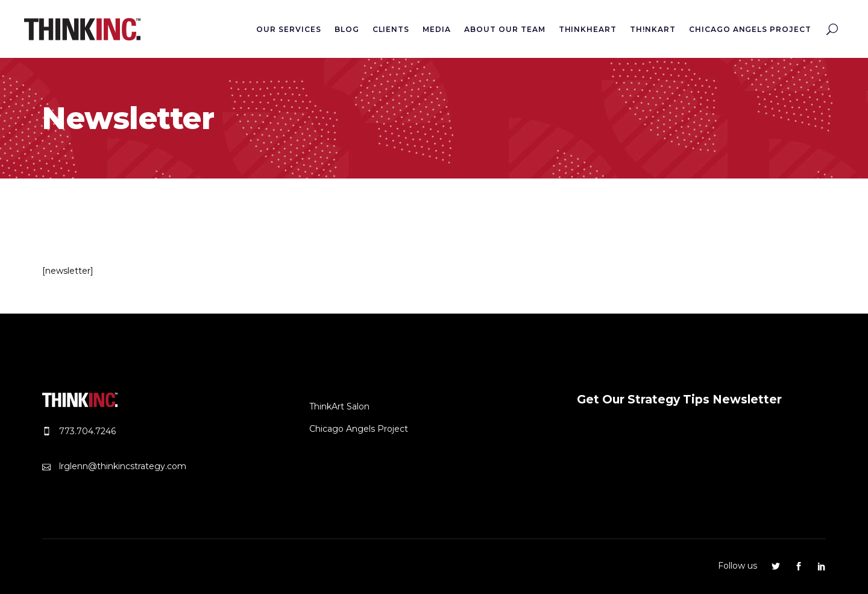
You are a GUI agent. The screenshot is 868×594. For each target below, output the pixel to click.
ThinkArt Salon (339, 406)
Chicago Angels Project (359, 429)
